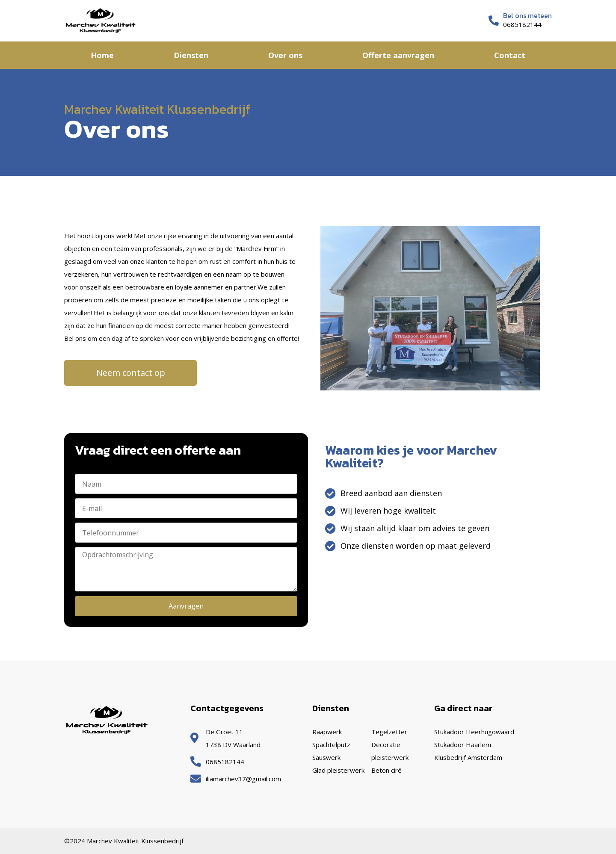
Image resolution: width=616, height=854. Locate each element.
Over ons (285, 55)
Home (102, 55)
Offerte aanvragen (398, 55)
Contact (510, 55)
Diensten (191, 55)
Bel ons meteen (527, 15)
